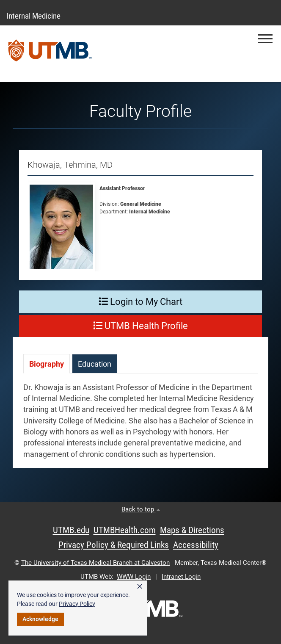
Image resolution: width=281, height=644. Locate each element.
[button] (265, 39)
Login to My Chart (140, 302)
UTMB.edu (71, 530)
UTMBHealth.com (125, 530)
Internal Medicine (33, 16)
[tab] (47, 363)
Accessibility (196, 545)
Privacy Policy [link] (77, 604)
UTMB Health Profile (140, 326)
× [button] (140, 586)
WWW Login (134, 577)
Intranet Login (181, 577)
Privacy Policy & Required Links (114, 545)
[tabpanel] (140, 425)
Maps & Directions (192, 530)
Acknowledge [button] (40, 619)
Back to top (141, 509)
